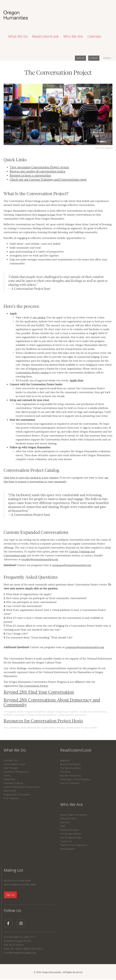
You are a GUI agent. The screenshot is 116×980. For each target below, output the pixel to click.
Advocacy (65, 822)
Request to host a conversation (30, 175)
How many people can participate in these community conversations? (45, 598)
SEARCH (107, 58)
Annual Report (68, 849)
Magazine (65, 760)
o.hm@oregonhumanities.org (20, 953)
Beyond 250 (10, 791)
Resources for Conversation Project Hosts (43, 721)
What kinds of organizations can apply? (28, 594)
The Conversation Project (34, 686)
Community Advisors (71, 834)
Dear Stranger (11, 768)
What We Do (15, 750)
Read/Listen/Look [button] (45, 36)
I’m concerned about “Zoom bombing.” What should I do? (38, 637)
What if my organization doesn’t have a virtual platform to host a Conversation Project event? (55, 612)
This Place (65, 772)
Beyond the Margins (71, 764)
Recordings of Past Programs (75, 779)
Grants (7, 775)
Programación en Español (17, 794)
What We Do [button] (18, 36)
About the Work (68, 818)
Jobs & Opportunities (71, 837)
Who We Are (72, 804)
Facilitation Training (13, 783)
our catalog (39, 317)
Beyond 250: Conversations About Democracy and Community (52, 702)
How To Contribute (70, 783)
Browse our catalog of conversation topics (38, 171)
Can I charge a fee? (16, 633)
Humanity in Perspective (16, 772)
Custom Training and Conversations (22, 787)
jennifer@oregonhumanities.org (40, 559)
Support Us (66, 841)
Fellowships (10, 779)
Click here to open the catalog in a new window (31, 478)
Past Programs (11, 798)
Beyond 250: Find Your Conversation (39, 692)
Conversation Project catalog (32, 372)
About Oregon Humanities (74, 815)
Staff (63, 826)
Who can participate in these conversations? (30, 602)
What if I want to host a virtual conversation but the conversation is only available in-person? (54, 620)
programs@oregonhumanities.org (72, 565)
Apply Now (76, 380)
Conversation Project (14, 764)
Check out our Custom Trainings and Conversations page (48, 179)
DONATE (94, 58)
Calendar (94, 36)
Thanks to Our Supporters (74, 845)
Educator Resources (71, 775)
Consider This (11, 760)
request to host (47, 215)
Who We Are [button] (73, 36)
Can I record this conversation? (23, 606)
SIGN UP (80, 58)
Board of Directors (70, 830)
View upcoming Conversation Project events (39, 167)
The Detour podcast (71, 768)
